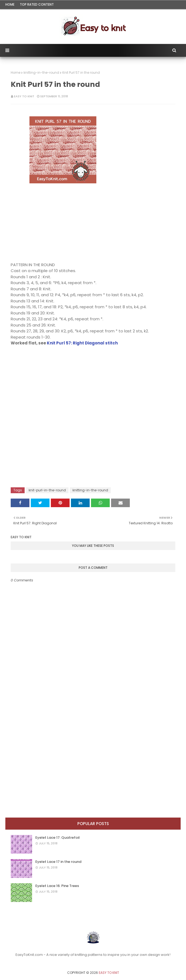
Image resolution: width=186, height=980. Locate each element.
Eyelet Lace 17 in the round (58, 862)
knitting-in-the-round (41, 73)
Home (10, 4)
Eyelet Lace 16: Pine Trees (57, 886)
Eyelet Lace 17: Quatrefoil (58, 838)
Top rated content (37, 4)
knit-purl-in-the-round (47, 490)
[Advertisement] (63, 218)
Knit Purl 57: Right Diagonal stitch (82, 343)
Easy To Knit (24, 96)
